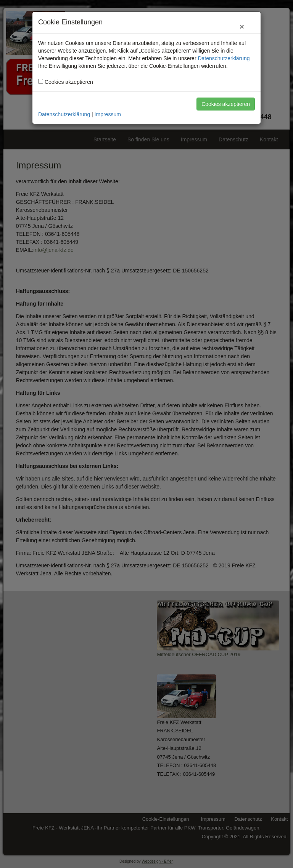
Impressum (108, 114)
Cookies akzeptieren (226, 104)
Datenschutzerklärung (224, 58)
